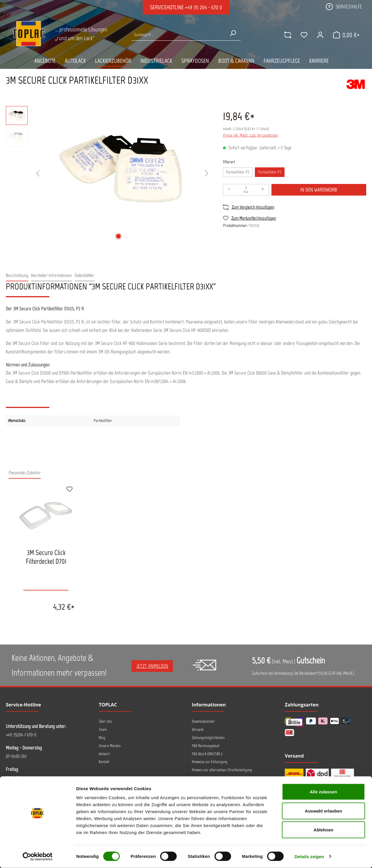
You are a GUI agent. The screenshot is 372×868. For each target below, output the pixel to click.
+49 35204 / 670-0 (21, 735)
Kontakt (104, 762)
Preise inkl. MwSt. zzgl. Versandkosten (251, 135)
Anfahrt (104, 754)
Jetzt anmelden (152, 666)
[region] (109, 174)
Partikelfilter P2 (238, 172)
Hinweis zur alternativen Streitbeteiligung (222, 770)
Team (103, 730)
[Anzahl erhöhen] (263, 190)
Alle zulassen (323, 792)
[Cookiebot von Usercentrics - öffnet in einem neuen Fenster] (38, 857)
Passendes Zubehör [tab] (25, 473)
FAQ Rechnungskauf (206, 746)
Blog (102, 738)
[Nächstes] (207, 174)
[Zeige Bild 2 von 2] (126, 236)
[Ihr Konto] (319, 35)
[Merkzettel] (303, 35)
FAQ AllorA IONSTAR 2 (207, 754)
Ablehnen (323, 830)
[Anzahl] (246, 190)
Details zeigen (309, 857)
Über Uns (105, 721)
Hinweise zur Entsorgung (210, 762)
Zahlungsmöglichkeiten (208, 738)
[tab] (17, 276)
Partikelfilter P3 (270, 172)
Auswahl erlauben (323, 811)
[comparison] (287, 35)
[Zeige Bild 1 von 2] (119, 236)
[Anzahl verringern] (229, 190)
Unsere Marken (110, 746)
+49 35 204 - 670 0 (203, 7)
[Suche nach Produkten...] (178, 35)
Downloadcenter (203, 721)
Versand (198, 730)
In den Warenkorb (319, 190)
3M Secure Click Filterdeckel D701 (46, 557)
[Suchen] (233, 33)
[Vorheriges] (38, 174)
